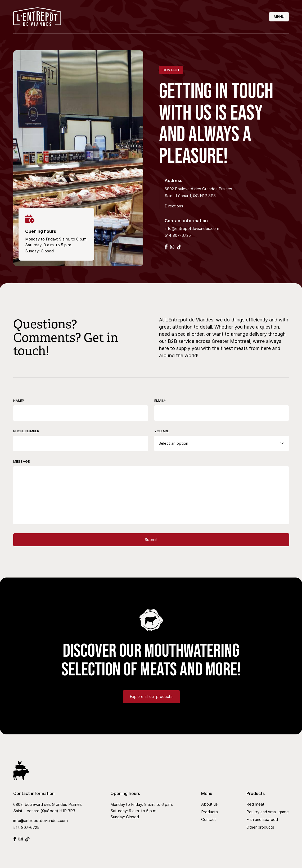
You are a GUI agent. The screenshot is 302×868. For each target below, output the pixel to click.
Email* (160, 401)
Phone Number (26, 431)
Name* (19, 401)
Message (21, 461)
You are (162, 431)
